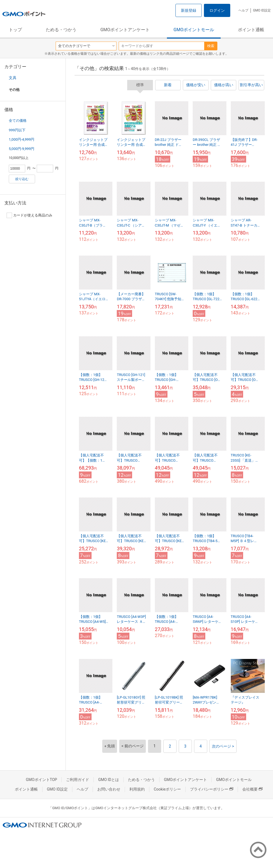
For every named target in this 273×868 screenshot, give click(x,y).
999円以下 (17, 130)
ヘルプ (243, 10)
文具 (13, 78)
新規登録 (189, 10)
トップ (15, 30)
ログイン (217, 10)
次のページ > (223, 746)
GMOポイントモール (194, 30)
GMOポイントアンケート (125, 30)
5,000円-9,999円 (22, 149)
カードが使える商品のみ (29, 215)
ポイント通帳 (251, 30)
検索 (211, 46)
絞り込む (22, 179)
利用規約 (137, 789)
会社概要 (252, 789)
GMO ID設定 (262, 10)
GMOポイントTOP (41, 780)
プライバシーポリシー (212, 789)
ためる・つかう (61, 30)
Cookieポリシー (167, 789)
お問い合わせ (109, 789)
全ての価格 (18, 121)
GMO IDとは (109, 780)
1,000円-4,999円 (22, 139)
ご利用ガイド (78, 780)
